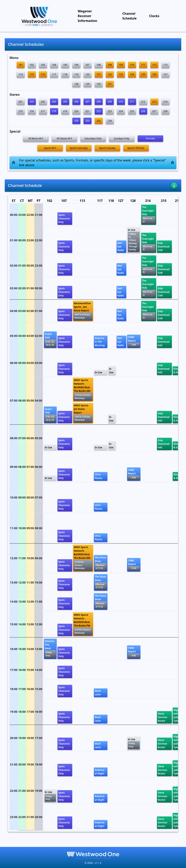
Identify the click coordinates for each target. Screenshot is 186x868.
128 (76, 84)
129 (87, 84)
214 (165, 102)
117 (54, 74)
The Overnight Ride (149, 215)
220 (76, 111)
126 (154, 74)
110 (132, 65)
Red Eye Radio (121, 247)
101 (21, 65)
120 (87, 74)
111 (143, 65)
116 (43, 74)
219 (65, 111)
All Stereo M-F (64, 138)
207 (87, 102)
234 (110, 121)
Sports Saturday (79, 148)
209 (110, 102)
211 (132, 102)
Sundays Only (122, 138)
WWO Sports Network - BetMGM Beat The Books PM (83, 624)
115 (32, 74)
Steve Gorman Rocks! (163, 717)
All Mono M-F (36, 138)
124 (132, 74)
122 (110, 74)
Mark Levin (98, 693)
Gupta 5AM (50, 340)
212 (143, 102)
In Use (134, 240)
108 (99, 65)
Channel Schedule (130, 16)
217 (43, 111)
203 (43, 102)
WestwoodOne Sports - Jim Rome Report (83, 311)
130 (99, 84)
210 (121, 102)
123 (121, 74)
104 (54, 65)
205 (65, 102)
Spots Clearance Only (64, 218)
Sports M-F (50, 148)
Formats (150, 138)
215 (21, 111)
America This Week (50, 649)
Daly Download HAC (164, 342)
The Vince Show (101, 563)
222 (99, 111)
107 (87, 65)
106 (76, 65)
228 (165, 111)
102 (32, 65)
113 (165, 65)
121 (99, 74)
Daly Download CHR (164, 247)
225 (132, 111)
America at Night (99, 772)
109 (121, 65)
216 (32, 111)
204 (54, 102)
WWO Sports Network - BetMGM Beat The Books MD (83, 558)
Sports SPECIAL (136, 148)
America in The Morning (100, 342)
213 (154, 102)
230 (87, 121)
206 (76, 102)
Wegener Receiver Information (87, 16)
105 (65, 65)
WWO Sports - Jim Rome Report (83, 413)
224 (121, 111)
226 (143, 111)
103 (43, 65)
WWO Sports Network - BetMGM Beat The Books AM (83, 390)
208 (99, 102)
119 (76, 74)
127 (165, 74)
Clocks (154, 16)
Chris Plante (98, 476)
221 (87, 111)
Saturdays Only (93, 138)
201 (21, 102)
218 (54, 111)
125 (143, 74)
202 (32, 102)
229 (76, 121)
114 (21, 74)
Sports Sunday (107, 148)
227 (154, 111)
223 (110, 111)
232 (99, 121)
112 (154, 65)
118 (65, 74)
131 (110, 84)
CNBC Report (134, 341)
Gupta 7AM (50, 415)
